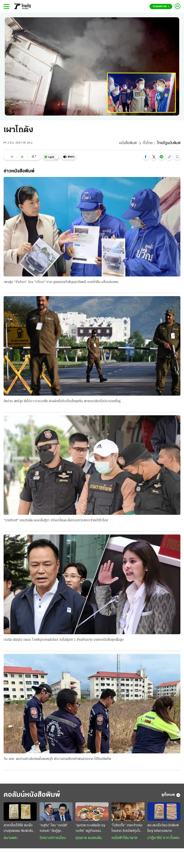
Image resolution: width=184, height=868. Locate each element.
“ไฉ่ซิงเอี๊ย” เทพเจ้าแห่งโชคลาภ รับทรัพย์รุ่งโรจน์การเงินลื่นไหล (128, 829)
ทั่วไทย (148, 143)
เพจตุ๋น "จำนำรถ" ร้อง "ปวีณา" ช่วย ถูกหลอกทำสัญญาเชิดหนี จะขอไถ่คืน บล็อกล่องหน (61, 282)
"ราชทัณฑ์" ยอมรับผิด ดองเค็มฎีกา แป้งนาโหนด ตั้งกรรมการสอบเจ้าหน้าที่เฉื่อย (56, 520)
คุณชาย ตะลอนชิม (89, 838)
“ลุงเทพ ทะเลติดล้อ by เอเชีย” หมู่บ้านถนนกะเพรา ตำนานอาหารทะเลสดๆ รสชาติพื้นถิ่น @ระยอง (90, 829)
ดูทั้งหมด (171, 795)
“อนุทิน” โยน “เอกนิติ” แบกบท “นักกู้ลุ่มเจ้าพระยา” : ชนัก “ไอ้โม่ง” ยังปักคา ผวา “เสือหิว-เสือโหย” (55, 829)
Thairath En (161, 7)
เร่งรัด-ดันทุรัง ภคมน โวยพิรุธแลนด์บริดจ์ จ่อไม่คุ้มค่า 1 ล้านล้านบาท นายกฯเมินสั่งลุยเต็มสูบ (64, 640)
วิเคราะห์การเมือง (53, 838)
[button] (146, 157)
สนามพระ (11, 838)
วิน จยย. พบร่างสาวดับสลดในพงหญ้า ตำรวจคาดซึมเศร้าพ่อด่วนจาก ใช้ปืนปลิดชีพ (57, 759)
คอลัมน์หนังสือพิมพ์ (32, 795)
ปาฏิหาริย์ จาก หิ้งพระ (164, 838)
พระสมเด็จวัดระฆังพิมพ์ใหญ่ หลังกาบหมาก (163, 828)
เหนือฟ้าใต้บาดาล (124, 838)
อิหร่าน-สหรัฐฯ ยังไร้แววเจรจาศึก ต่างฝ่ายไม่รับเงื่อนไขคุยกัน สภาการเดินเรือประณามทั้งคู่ (62, 401)
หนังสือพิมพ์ (128, 143)
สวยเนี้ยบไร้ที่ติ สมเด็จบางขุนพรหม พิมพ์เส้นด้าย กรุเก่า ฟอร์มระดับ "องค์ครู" (19, 829)
